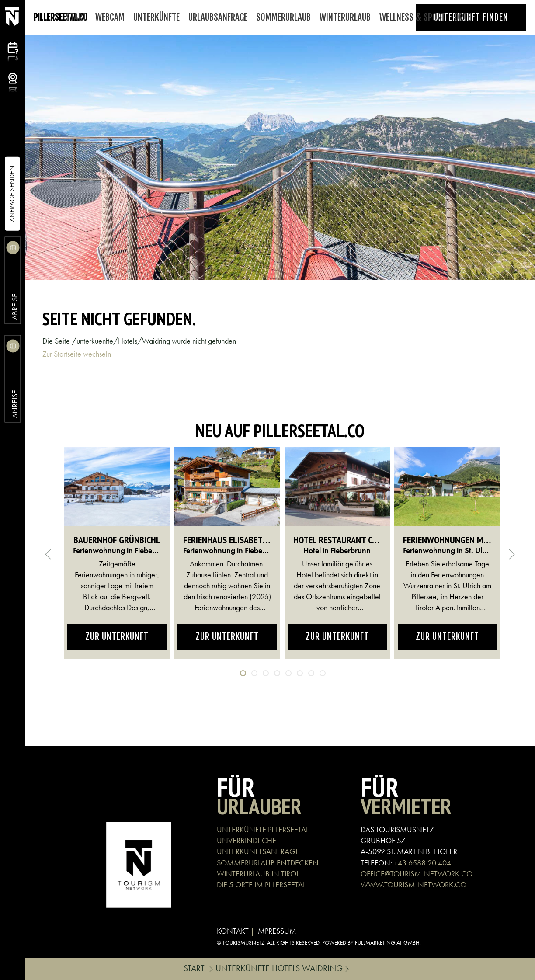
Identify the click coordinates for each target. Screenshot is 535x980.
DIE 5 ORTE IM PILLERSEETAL (261, 884)
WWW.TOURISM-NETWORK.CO (413, 884)
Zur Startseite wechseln (77, 354)
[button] (48, 554)
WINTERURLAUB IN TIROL (258, 874)
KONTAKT (233, 931)
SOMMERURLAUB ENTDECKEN (268, 863)
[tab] (243, 673)
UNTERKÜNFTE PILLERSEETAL (263, 829)
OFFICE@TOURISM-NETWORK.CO (417, 874)
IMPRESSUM (276, 931)
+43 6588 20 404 (422, 863)
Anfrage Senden (12, 194)
